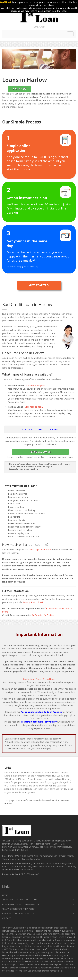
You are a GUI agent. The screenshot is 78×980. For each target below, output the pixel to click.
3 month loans (35, 779)
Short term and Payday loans (58, 789)
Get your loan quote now (40, 429)
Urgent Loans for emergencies (20, 792)
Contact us (28, 679)
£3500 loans (63, 776)
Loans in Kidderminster (16, 776)
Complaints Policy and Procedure (19, 914)
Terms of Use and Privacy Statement (20, 900)
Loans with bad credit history (57, 779)
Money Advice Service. (34, 602)
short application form (40, 549)
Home (5, 895)
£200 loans (10, 779)
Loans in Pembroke (14, 772)
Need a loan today (34, 789)
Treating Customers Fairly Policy (39, 722)
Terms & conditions (45, 679)
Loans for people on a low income (21, 782)
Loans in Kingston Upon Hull (42, 776)
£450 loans (22, 779)
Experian (37, 615)
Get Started (39, 285)
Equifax (49, 615)
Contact (6, 918)
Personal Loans (40, 452)
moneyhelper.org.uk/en (42, 5)
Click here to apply (36, 385)
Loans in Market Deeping (56, 772)
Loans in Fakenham (33, 772)
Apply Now (20, 89)
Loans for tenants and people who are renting (33, 786)
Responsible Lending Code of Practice (41, 712)
